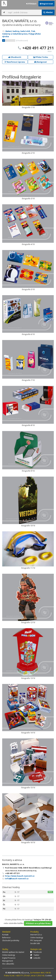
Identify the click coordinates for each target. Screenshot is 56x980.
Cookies (49, 976)
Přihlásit (31, 4)
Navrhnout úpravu (15, 62)
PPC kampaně (36, 940)
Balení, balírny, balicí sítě (18, 31)
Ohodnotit (15, 57)
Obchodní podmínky (11, 940)
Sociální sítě (35, 943)
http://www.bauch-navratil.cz (20, 876)
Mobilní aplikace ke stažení (13, 952)
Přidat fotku (41, 57)
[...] (24, 12)
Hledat (48, 12)
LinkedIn (35, 958)
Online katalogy (37, 938)
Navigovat (41, 62)
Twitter (35, 955)
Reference (6, 938)
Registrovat (46, 4)
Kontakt (5, 935)
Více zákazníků (8, 964)
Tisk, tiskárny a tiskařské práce (19, 32)
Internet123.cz (36, 935)
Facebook (36, 952)
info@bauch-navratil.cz (17, 879)
